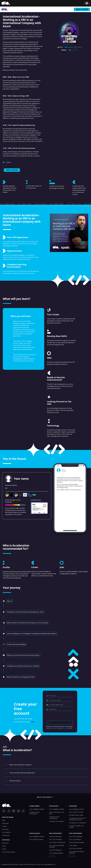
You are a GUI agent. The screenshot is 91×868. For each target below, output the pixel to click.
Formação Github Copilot (76, 815)
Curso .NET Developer (55, 839)
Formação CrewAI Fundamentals (34, 813)
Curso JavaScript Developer (77, 842)
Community (5, 829)
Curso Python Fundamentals (57, 842)
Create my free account (60, 723)
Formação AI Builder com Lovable (76, 827)
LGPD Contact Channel (9, 852)
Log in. (33, 722)
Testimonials (6, 835)
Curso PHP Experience (55, 850)
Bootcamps (5, 823)
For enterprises (6, 832)
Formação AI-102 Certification (78, 823)
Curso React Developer (76, 848)
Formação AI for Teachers (57, 821)
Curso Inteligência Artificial (37, 809)
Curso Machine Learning (36, 839)
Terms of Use (65, 728)
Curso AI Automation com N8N (57, 813)
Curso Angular (73, 845)
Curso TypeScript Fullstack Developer (57, 846)
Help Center (5, 843)
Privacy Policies (54, 728)
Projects (4, 826)
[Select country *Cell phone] (47, 705)
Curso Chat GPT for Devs (76, 812)
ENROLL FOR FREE (82, 9)
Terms (4, 846)
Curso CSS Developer (75, 839)
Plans (4, 820)
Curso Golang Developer (56, 853)
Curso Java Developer (55, 836)
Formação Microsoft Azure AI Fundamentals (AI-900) (77, 819)
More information (45, 797)
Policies (4, 849)
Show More (52, 856)
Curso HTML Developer (76, 836)
